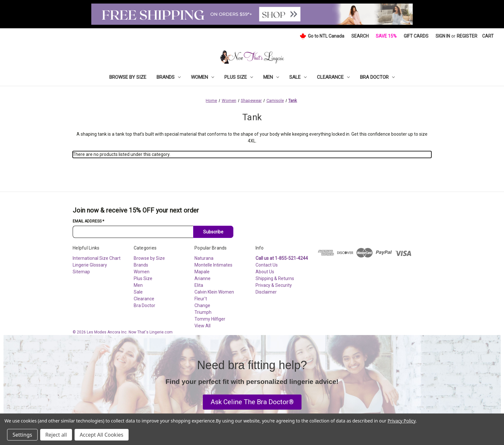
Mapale (202, 272)
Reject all (56, 435)
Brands (169, 77)
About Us (265, 272)
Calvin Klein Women (214, 292)
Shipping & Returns (275, 278)
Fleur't (201, 299)
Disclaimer (266, 292)
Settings (22, 435)
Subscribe (213, 232)
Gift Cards (416, 36)
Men (271, 77)
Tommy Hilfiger (210, 319)
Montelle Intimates (213, 265)
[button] (252, 402)
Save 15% (386, 36)
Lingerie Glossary (90, 265)
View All (203, 326)
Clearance (333, 77)
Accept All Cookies (102, 435)
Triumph (203, 312)
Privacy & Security (274, 285)
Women (203, 77)
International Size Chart (97, 258)
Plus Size (239, 77)
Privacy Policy (402, 421)
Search (360, 36)
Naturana (204, 258)
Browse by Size (128, 77)
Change (202, 305)
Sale (298, 77)
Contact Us (267, 265)
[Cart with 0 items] (488, 36)
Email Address (88, 221)
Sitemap (81, 272)
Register (467, 36)
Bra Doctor (377, 77)
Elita (199, 285)
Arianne (203, 278)
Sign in (443, 36)
